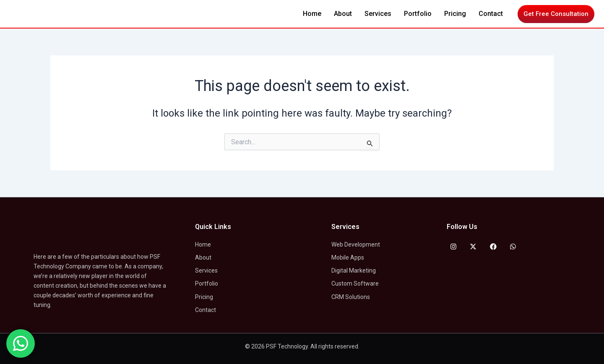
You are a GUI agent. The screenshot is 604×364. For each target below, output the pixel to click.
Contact (491, 14)
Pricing (455, 14)
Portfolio (418, 14)
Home (312, 14)
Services (378, 14)
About (343, 14)
